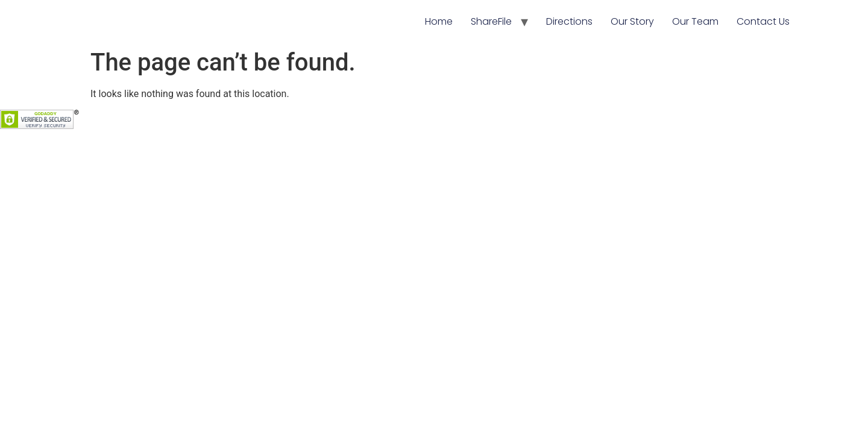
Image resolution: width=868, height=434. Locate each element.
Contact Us (763, 21)
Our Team (695, 21)
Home (439, 21)
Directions (569, 21)
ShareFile (491, 21)
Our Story (632, 21)
